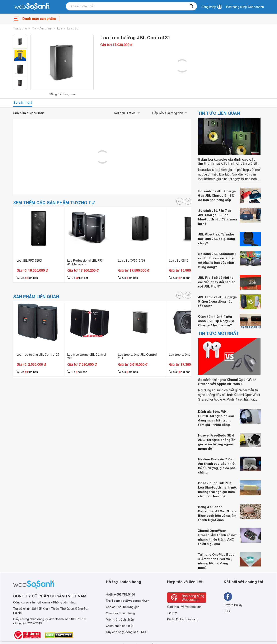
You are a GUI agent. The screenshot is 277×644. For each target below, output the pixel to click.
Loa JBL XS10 (179, 261)
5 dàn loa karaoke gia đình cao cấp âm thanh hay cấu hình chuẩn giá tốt (228, 161)
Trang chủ (20, 28)
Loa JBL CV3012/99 (132, 261)
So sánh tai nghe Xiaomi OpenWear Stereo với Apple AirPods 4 (227, 382)
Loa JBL (73, 28)
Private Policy (233, 605)
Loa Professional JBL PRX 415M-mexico (85, 262)
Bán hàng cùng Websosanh (245, 7)
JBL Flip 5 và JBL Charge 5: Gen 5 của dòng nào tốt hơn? (217, 301)
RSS (227, 611)
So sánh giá (23, 102)
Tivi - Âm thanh (42, 28)
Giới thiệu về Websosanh (184, 607)
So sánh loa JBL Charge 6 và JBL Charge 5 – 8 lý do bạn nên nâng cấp (217, 195)
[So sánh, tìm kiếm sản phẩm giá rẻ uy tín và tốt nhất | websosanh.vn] (32, 7)
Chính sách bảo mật (120, 626)
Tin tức (172, 613)
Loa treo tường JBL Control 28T (87, 356)
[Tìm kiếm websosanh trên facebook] (228, 597)
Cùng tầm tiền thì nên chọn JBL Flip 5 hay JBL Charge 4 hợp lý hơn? (216, 321)
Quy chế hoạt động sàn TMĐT (127, 632)
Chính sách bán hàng (120, 613)
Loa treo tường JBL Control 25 (38, 355)
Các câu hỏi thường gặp (123, 607)
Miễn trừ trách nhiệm (120, 620)
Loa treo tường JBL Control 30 (190, 355)
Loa (60, 28)
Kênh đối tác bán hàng (183, 619)
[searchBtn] (192, 6)
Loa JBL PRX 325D (29, 261)
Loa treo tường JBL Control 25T (137, 356)
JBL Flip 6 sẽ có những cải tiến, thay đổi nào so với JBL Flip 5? (217, 282)
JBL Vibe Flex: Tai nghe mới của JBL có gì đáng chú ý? (217, 239)
